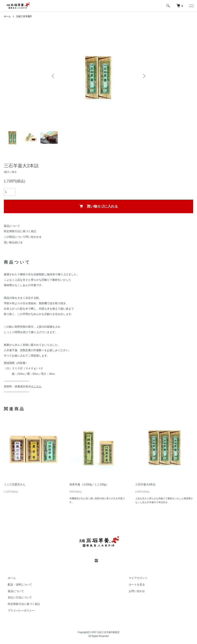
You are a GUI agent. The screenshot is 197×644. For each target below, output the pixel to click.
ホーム (7, 16)
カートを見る (137, 585)
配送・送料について (20, 585)
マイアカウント (138, 578)
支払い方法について (20, 597)
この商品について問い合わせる (23, 237)
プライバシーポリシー (21, 611)
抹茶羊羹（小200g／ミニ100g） (89, 484)
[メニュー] (191, 6)
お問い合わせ (137, 591)
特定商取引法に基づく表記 (20, 231)
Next (144, 76)
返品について (12, 226)
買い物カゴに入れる (99, 206)
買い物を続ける (13, 242)
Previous (53, 76)
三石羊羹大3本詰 (145, 484)
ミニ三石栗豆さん (16, 484)
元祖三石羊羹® (24, 16)
